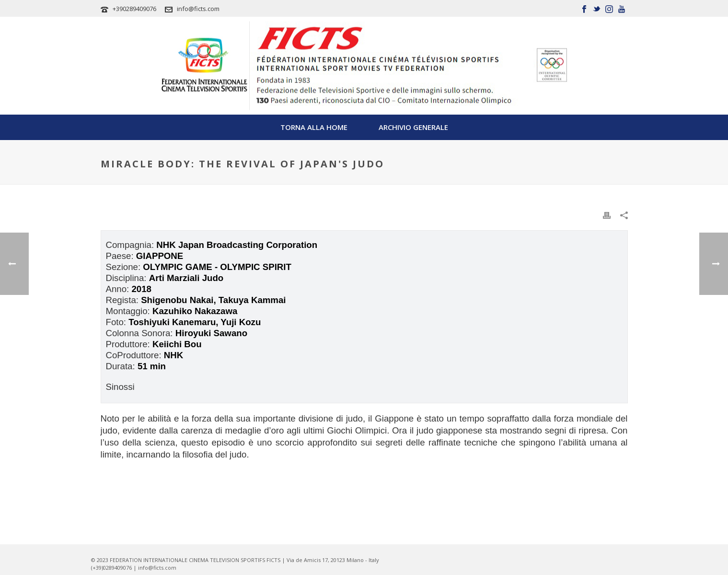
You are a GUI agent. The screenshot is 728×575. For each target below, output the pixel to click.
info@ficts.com (198, 9)
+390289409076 (134, 9)
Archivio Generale (413, 127)
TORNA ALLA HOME (314, 127)
